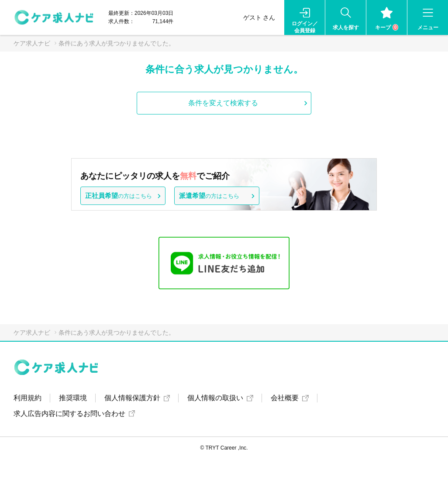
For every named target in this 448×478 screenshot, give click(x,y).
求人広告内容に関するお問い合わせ (69, 414)
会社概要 (285, 398)
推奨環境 (73, 398)
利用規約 (28, 398)
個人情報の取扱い (215, 398)
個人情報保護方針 (132, 398)
